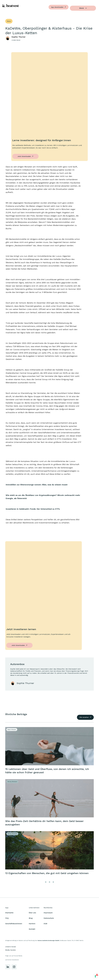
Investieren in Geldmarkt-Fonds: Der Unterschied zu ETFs (33, 509)
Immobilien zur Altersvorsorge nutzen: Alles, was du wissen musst (37, 485)
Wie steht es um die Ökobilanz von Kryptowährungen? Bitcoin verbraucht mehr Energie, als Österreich (43, 497)
